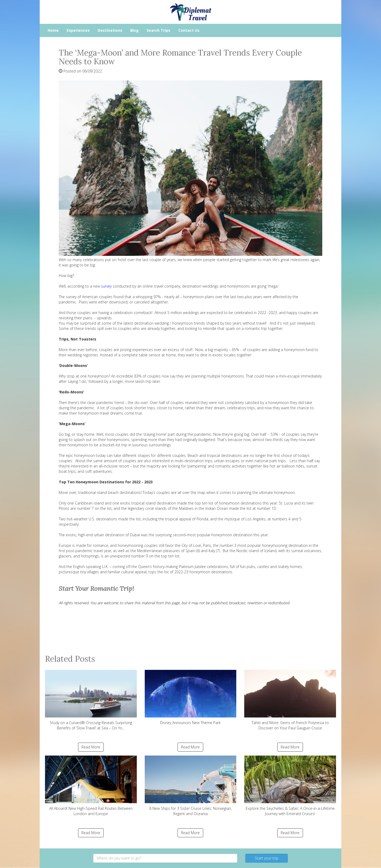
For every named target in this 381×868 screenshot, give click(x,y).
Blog (134, 30)
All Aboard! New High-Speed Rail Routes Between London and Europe (91, 786)
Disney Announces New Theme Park (191, 697)
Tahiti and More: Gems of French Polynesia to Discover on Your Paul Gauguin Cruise (290, 700)
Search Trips (158, 30)
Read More (91, 747)
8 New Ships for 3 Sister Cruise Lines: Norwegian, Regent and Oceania (191, 786)
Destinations (110, 30)
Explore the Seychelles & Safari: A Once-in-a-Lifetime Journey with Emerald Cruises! (290, 786)
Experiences (78, 30)
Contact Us (189, 30)
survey (106, 286)
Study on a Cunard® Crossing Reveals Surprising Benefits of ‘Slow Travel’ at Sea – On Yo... (91, 700)
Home (53, 30)
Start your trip (267, 858)
